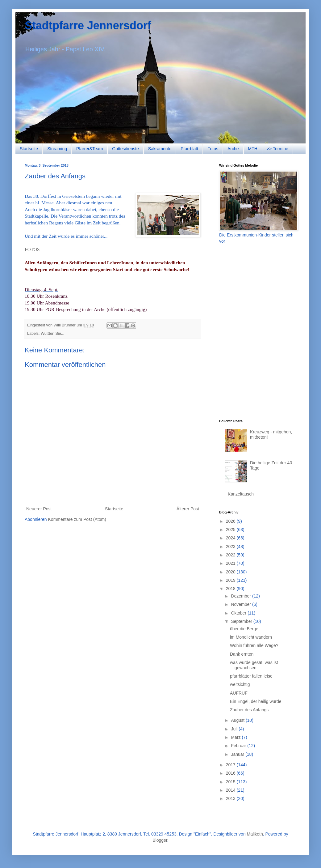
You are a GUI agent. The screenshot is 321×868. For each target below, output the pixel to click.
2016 (231, 773)
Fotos (213, 149)
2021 (231, 563)
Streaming (57, 149)
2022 (231, 555)
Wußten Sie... (52, 334)
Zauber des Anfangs (249, 710)
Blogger (160, 840)
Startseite (29, 149)
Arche (233, 149)
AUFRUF (239, 693)
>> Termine (277, 149)
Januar (238, 754)
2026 (231, 521)
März (236, 737)
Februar (239, 746)
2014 (231, 790)
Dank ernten (242, 654)
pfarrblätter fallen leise (251, 676)
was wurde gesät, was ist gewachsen (254, 665)
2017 (231, 765)
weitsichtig (240, 684)
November (241, 604)
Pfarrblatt (189, 149)
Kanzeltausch (241, 494)
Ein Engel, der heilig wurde (256, 701)
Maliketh (255, 834)
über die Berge (244, 629)
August (238, 720)
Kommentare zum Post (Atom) (77, 519)
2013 (231, 798)
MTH (253, 149)
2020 (231, 572)
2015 (231, 782)
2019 (231, 580)
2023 (231, 547)
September (242, 621)
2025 (231, 530)
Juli (235, 729)
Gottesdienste (125, 149)
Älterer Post (188, 509)
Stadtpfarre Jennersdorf (88, 26)
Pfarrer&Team (90, 149)
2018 (231, 589)
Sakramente (160, 149)
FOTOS (32, 249)
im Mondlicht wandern (251, 637)
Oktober (239, 613)
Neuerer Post (39, 509)
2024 (231, 538)
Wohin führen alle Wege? (254, 645)
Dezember (241, 596)
